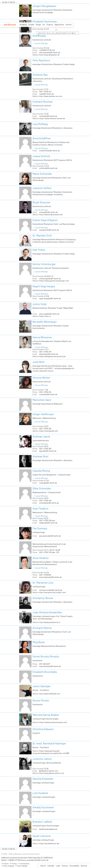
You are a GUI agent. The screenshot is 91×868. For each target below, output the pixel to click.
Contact (65, 866)
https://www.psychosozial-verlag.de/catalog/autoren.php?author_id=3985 (51, 752)
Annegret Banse (42, 628)
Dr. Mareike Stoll (42, 235)
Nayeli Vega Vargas (44, 286)
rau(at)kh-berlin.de (46, 94)
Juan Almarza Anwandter (47, 612)
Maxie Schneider (42, 174)
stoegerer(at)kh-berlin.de (49, 230)
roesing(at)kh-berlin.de (48, 483)
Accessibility (74, 866)
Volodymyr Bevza (43, 598)
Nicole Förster (41, 700)
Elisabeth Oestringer (45, 21)
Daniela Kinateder (43, 779)
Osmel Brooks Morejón (46, 656)
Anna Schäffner (42, 138)
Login (58, 866)
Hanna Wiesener (42, 337)
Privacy (13, 864)
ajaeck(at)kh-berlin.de (48, 451)
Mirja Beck (39, 642)
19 (14, 2)
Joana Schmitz (41, 156)
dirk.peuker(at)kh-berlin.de (50, 52)
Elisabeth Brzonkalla (45, 672)
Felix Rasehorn (41, 60)
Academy (23, 25)
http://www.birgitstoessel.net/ (51, 215)
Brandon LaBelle (42, 822)
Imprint (5, 864)
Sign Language (21, 866)
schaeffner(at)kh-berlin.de (49, 151)
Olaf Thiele (39, 250)
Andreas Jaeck (41, 436)
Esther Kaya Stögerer (45, 220)
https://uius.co (45, 316)
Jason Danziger (42, 686)
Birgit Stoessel (41, 202)
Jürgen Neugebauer (44, 6)
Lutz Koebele (40, 793)
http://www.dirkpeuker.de (49, 55)
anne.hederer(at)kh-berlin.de (50, 577)
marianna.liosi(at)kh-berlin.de (51, 590)
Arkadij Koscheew (43, 807)
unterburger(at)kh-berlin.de (50, 279)
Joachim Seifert (42, 188)
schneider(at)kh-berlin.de (49, 503)
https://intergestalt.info (49, 431)
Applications (59, 25)
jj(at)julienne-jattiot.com (49, 771)
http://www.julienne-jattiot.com (52, 773)
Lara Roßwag (40, 124)
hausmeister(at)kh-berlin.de (50, 666)
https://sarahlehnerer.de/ (49, 843)
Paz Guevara (40, 528)
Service (69, 25)
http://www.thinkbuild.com (50, 694)
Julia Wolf (38, 362)
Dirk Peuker (39, 36)
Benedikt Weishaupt (45, 322)
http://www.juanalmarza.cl (50, 622)
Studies (31, 25)
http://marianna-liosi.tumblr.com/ (53, 592)
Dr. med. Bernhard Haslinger (49, 743)
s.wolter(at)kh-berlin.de (48, 394)
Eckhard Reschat (42, 102)
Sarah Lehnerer (42, 836)
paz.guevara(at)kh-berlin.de (50, 536)
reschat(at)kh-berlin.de (48, 116)
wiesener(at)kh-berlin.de (49, 354)
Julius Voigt (40, 304)
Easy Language (8, 866)
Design (38, 25)
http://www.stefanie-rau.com (51, 96)
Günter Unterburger (44, 264)
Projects (50, 25)
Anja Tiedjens (40, 508)
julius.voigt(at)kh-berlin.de (49, 314)
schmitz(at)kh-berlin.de (48, 168)
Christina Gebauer (43, 729)
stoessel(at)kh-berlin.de (48, 212)
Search (43, 866)
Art (44, 25)
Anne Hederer (41, 558)
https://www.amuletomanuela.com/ (53, 722)
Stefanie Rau (40, 75)
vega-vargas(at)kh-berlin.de (50, 298)
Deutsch (84, 866)
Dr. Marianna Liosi (43, 582)
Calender (51, 866)
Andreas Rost (40, 456)
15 (3, 2)
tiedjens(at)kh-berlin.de (48, 523)
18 (11, 2)
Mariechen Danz (42, 400)
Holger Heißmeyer (43, 414)
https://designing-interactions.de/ (52, 356)
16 (6, 2)
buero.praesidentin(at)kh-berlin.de (35, 860)
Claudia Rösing (41, 471)
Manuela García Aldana (46, 715)
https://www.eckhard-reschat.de (52, 118)
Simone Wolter (41, 378)
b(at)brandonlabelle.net (48, 829)
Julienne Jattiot (42, 759)
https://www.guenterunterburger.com (54, 281)
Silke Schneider (42, 488)
